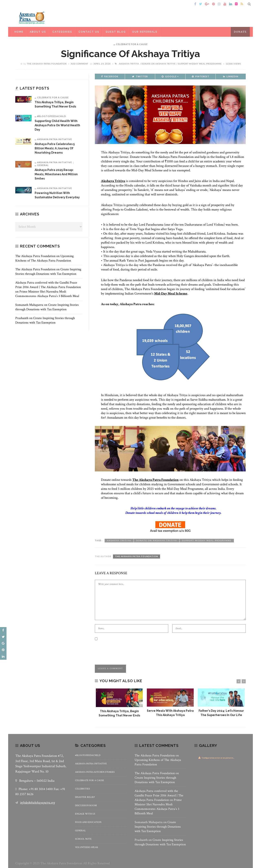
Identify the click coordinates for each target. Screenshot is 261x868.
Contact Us (89, 32)
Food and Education (88, 822)
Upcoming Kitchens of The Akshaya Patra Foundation (44, 258)
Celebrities (82, 789)
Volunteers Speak (87, 847)
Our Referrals (145, 32)
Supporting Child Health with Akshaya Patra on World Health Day (57, 125)
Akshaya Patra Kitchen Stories (95, 772)
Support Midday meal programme (200, 64)
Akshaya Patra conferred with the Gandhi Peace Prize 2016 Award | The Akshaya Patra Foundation (48, 285)
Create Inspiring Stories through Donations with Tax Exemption (48, 272)
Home (21, 4)
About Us (38, 32)
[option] (119, 703)
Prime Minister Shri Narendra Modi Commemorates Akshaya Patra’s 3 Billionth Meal (47, 294)
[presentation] (126, 649)
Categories (62, 32)
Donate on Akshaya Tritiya (159, 64)
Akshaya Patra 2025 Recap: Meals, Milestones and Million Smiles (56, 174)
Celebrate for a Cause (132, 44)
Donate (240, 32)
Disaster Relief (85, 797)
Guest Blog (116, 32)
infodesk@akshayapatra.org (37, 803)
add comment (80, 64)
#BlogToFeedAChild (52, 116)
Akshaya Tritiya (129, 64)
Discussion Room (86, 805)
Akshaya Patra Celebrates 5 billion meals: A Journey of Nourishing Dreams (55, 148)
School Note (83, 839)
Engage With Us (85, 814)
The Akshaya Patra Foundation (47, 64)
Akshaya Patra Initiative (55, 139)
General (43, 165)
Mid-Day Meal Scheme (171, 294)
